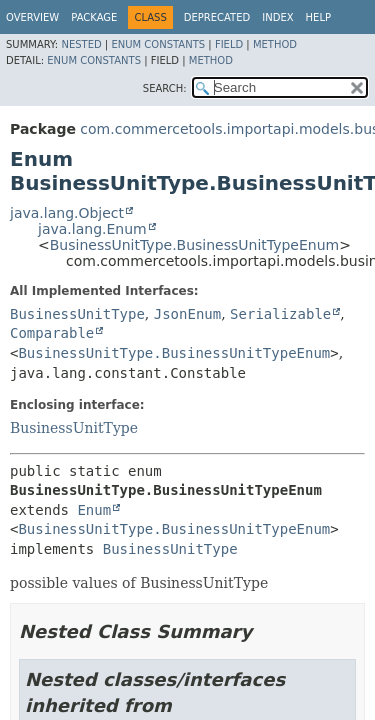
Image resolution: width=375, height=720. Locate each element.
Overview (32, 17)
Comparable (52, 333)
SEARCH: (165, 88)
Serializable (280, 314)
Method (275, 44)
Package (94, 17)
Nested (81, 44)
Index (277, 17)
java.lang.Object (67, 213)
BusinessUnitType (77, 314)
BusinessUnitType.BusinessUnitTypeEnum (194, 245)
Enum (94, 510)
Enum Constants (158, 44)
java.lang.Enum (92, 229)
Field (229, 44)
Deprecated (217, 17)
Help (318, 17)
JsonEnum (187, 314)
